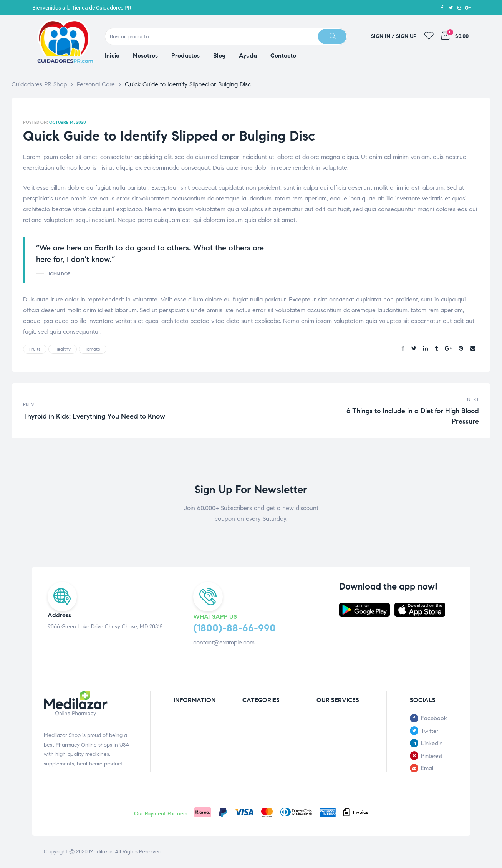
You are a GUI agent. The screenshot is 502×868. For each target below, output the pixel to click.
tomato (93, 349)
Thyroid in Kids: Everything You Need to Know (135, 411)
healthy (63, 349)
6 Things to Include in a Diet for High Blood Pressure (367, 411)
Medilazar (101, 852)
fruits (35, 349)
